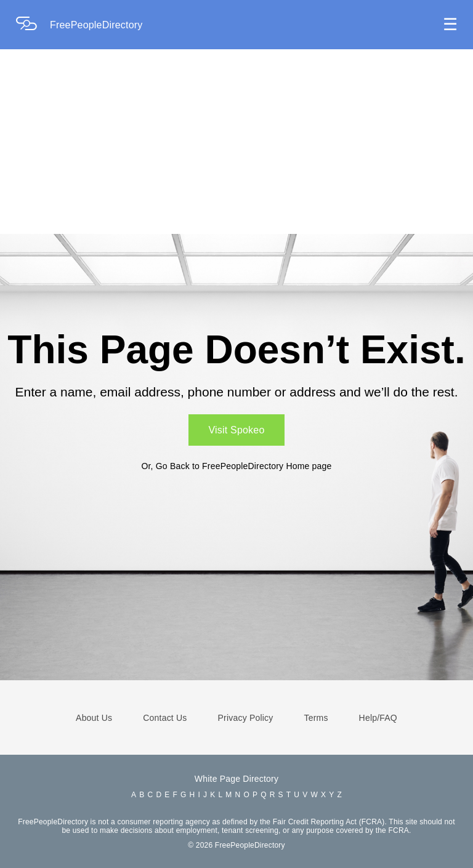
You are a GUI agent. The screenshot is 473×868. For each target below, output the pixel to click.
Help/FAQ (378, 718)
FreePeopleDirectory (96, 25)
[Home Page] (33, 25)
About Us (94, 718)
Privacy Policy (246, 718)
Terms (316, 718)
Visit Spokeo (236, 430)
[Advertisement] (236, 142)
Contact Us (165, 718)
